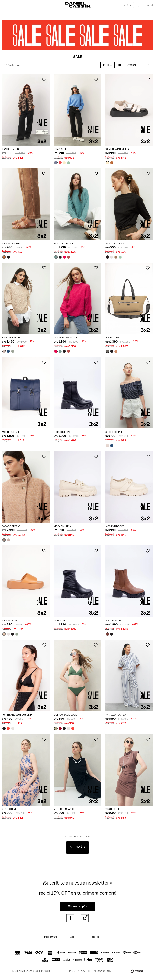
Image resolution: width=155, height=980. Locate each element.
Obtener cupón (77, 906)
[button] (137, 5)
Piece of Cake (51, 937)
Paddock (95, 937)
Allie (72, 937)
